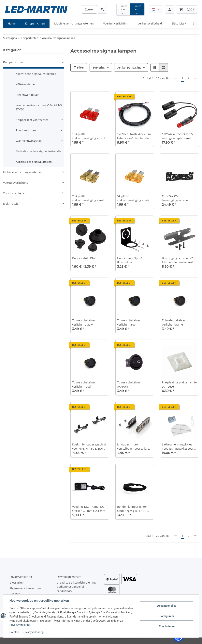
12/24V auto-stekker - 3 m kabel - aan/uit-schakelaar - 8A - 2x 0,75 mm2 (134, 136)
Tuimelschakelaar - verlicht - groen (130, 322)
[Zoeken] (89, 9)
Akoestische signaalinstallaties (36, 74)
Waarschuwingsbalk (29, 141)
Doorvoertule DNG (84, 258)
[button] (156, 9)
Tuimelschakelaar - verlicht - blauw (85, 322)
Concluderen (166, 626)
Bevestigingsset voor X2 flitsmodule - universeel (178, 260)
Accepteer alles (166, 606)
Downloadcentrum (69, 577)
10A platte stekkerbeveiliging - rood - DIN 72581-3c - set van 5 (89, 136)
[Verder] (195, 78)
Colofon (14, 632)
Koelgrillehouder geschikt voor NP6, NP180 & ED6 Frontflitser (89, 447)
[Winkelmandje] (187, 9)
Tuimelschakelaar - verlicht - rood (85, 384)
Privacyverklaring (20, 625)
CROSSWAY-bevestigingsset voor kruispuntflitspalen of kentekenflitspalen (176, 198)
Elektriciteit (11, 204)
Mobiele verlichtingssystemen (23, 172)
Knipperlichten (13, 62)
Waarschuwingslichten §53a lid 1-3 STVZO (39, 107)
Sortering (99, 67)
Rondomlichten (26, 130)
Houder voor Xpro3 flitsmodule (130, 260)
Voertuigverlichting (16, 183)
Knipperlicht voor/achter (32, 120)
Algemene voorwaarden (25, 588)
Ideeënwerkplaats (28, 95)
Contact (14, 594)
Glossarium (17, 582)
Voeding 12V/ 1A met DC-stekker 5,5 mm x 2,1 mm (89, 509)
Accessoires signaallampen (34, 162)
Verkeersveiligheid (15, 193)
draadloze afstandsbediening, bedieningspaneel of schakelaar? (77, 587)
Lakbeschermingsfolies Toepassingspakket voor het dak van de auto (178, 447)
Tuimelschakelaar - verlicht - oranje (174, 322)
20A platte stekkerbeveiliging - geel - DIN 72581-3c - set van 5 (89, 198)
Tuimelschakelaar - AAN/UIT (130, 384)
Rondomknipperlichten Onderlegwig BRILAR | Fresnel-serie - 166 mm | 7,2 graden (134, 509)
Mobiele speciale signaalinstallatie (39, 151)
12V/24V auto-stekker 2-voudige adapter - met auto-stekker (177, 136)
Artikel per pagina (129, 67)
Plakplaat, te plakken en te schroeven (179, 384)
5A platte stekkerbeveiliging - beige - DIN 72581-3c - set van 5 (134, 198)
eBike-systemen (26, 84)
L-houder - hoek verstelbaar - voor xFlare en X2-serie (133, 447)
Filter (79, 67)
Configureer (166, 616)
